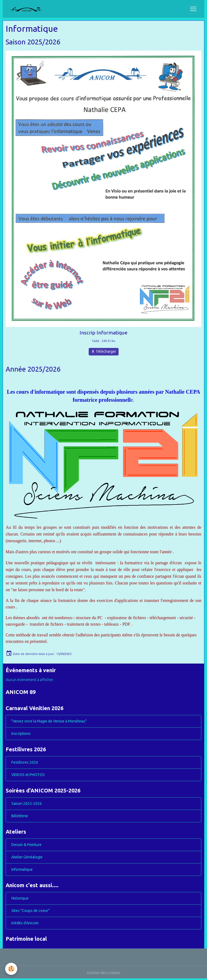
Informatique (22, 869)
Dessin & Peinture (26, 845)
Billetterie (20, 816)
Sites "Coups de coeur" (30, 911)
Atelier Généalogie (27, 857)
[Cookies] (11, 969)
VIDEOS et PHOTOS (28, 775)
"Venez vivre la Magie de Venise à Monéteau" (49, 721)
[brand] (28, 9)
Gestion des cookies (104, 973)
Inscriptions (21, 734)
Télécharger (104, 352)
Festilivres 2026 (25, 762)
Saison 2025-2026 (27, 803)
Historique (20, 898)
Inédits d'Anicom (25, 923)
